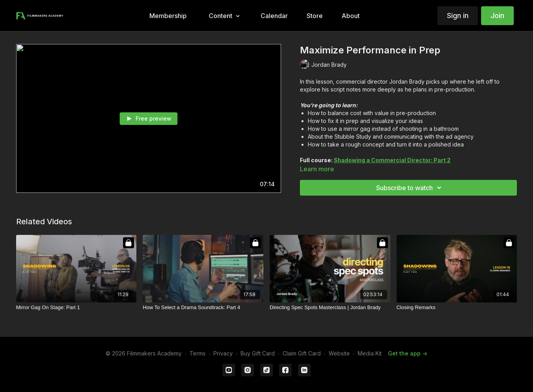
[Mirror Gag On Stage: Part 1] (76, 308)
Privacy (223, 353)
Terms (198, 353)
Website (339, 353)
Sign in (458, 16)
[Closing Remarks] (457, 308)
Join (497, 16)
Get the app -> (408, 353)
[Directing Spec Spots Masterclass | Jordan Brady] (330, 308)
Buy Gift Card (258, 353)
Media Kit (370, 353)
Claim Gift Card (302, 353)
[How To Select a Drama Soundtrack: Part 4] (203, 308)
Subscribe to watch (410, 188)
